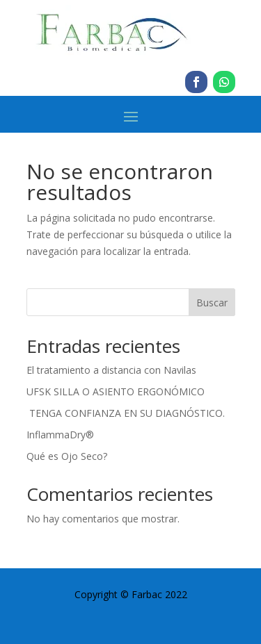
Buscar (212, 303)
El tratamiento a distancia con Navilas (111, 370)
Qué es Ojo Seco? (67, 456)
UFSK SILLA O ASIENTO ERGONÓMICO (116, 391)
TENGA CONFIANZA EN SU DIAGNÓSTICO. (126, 413)
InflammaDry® (60, 435)
